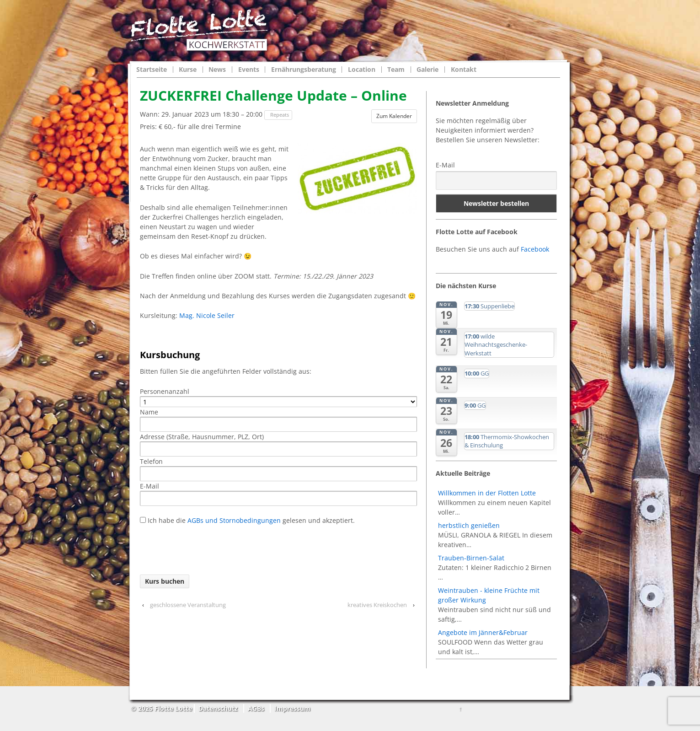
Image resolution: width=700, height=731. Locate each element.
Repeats (279, 115)
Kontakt (464, 70)
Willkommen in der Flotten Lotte (487, 493)
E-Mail (445, 165)
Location (362, 70)
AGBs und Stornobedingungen (233, 520)
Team (396, 70)
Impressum (292, 708)
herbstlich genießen (469, 525)
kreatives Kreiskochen (377, 605)
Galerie (427, 70)
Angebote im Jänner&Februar (483, 632)
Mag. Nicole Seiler (207, 315)
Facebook (535, 249)
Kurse (188, 70)
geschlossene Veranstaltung (188, 605)
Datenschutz (218, 708)
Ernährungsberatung (304, 70)
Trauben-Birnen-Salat (471, 558)
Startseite (152, 70)
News (217, 70)
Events (249, 70)
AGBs (256, 708)
